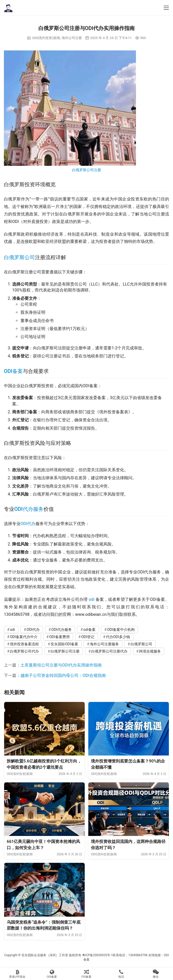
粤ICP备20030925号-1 (98, 955)
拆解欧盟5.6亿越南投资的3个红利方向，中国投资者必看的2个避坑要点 (44, 764)
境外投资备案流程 (24, 644)
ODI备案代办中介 (24, 637)
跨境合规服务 (150, 651)
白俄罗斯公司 (19, 257)
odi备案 (89, 630)
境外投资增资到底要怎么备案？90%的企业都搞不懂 (128, 764)
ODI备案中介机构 (121, 630)
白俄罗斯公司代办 (24, 651)
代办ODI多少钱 (118, 637)
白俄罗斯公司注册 (86, 170)
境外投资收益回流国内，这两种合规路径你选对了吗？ (128, 845)
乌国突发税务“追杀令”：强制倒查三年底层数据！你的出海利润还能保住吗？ (44, 925)
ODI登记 (88, 637)
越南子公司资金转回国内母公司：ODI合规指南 (63, 675)
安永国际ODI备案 (64, 644)
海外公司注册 (72, 38)
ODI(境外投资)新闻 (46, 38)
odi (91, 599)
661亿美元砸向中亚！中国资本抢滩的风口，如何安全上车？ (43, 845)
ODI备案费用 (59, 637)
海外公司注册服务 (104, 644)
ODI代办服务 (29, 509)
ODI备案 (13, 371)
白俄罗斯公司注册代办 (109, 651)
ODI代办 (28, 524)
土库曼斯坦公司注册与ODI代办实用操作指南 (61, 665)
